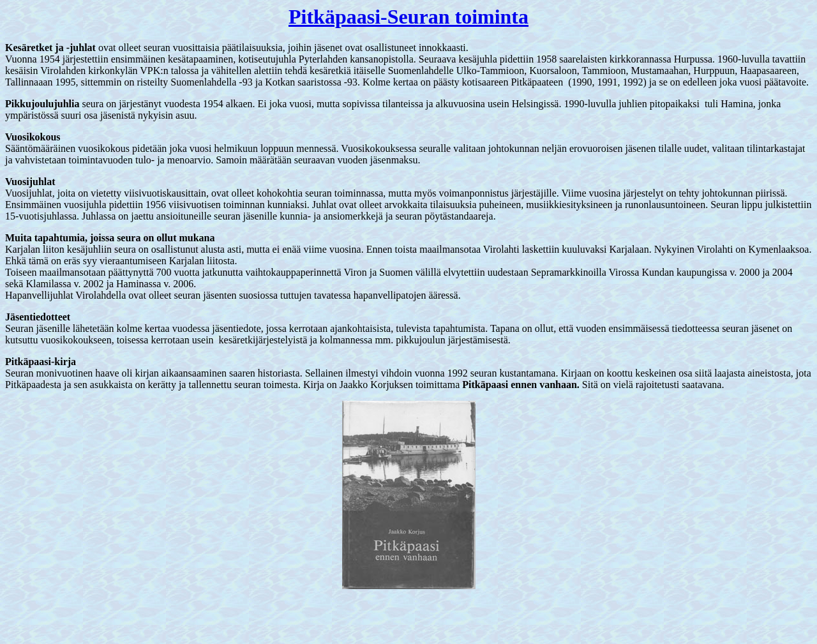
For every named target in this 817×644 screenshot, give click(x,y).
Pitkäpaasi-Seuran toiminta (408, 17)
